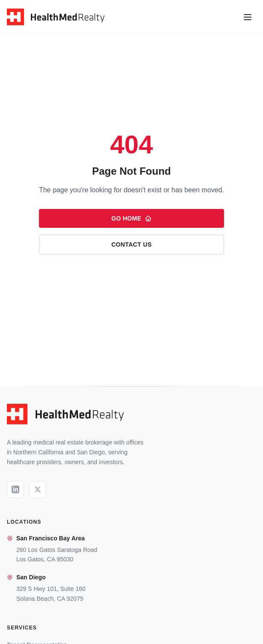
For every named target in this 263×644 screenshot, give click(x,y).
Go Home (131, 218)
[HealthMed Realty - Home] (56, 17)
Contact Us (131, 244)
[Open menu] (248, 17)
